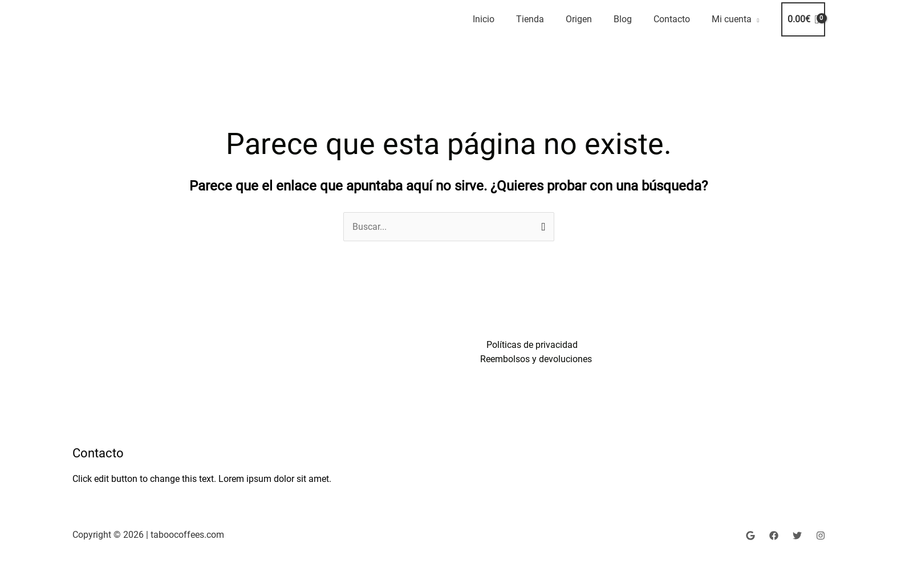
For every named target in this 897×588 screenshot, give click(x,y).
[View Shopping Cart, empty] (803, 19)
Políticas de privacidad (532, 345)
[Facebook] (774, 536)
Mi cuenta (732, 19)
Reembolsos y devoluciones (537, 359)
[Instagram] (821, 536)
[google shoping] (750, 536)
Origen (579, 19)
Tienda (530, 19)
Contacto (672, 19)
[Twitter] (797, 536)
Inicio (484, 19)
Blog (623, 19)
